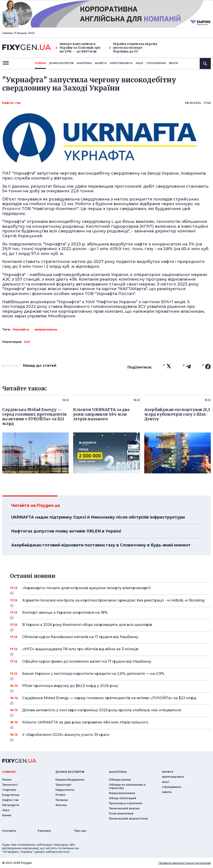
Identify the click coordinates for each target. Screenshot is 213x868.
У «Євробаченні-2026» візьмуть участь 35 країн (110, 736)
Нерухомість (65, 790)
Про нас (80, 831)
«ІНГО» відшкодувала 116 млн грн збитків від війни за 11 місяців (110, 651)
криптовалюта (121, 63)
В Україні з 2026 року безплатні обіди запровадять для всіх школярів (110, 626)
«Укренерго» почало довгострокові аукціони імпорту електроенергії (110, 590)
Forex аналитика (121, 813)
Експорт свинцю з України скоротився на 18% (110, 614)
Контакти (9, 831)
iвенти (173, 63)
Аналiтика (84, 63)
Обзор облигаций (123, 798)
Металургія (11, 805)
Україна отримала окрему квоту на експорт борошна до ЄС (133, 48)
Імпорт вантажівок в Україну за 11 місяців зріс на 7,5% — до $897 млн (78, 48)
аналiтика (118, 772)
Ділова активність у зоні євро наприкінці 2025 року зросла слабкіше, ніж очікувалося (110, 712)
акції (139, 63)
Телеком (62, 800)
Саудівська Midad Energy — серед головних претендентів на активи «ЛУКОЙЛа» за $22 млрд (110, 700)
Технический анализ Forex (128, 819)
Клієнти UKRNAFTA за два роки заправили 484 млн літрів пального (110, 724)
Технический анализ (124, 808)
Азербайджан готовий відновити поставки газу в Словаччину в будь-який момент (101, 545)
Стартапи (9, 790)
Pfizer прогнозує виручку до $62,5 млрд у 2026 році (110, 687)
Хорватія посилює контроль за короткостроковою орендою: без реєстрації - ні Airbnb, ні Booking (113, 602)
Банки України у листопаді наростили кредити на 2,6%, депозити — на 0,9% (110, 675)
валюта (101, 63)
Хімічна (61, 805)
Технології (10, 785)
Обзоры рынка (120, 780)
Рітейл (60, 795)
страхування (156, 63)
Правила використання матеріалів (185, 863)
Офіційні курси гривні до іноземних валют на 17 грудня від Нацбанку (110, 661)
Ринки (7, 780)
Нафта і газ (11, 103)
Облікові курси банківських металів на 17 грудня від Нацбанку (110, 637)
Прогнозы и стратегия (125, 803)
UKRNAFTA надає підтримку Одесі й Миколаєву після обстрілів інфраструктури (98, 517)
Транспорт (63, 785)
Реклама (44, 831)
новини (40, 63)
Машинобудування (70, 780)
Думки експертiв (61, 63)
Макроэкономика (122, 793)
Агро (6, 810)
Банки (7, 815)
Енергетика (11, 795)
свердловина (46, 329)
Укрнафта (21, 329)
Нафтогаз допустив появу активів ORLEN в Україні (66, 531)
